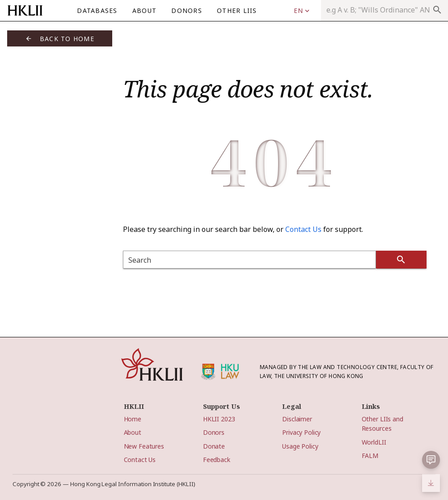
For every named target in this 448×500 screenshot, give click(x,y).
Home (133, 419)
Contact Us (303, 229)
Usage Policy (300, 446)
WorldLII (374, 442)
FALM (370, 456)
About (133, 432)
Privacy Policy (301, 432)
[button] (431, 460)
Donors (214, 432)
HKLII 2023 (219, 419)
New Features (144, 446)
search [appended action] (437, 10)
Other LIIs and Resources (382, 424)
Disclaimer (297, 419)
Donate (214, 446)
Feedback (217, 460)
